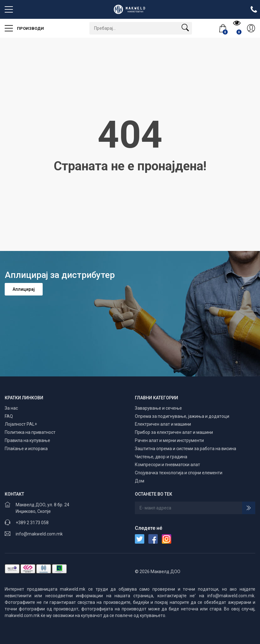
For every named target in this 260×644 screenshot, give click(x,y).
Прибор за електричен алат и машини (174, 432)
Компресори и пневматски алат (167, 465)
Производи (24, 26)
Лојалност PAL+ (21, 424)
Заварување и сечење (158, 408)
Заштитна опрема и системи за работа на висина (186, 449)
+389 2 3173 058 (32, 523)
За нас (11, 408)
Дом (140, 481)
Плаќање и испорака (26, 449)
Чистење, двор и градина (161, 457)
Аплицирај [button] (24, 289)
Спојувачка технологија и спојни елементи (179, 473)
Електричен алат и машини (163, 424)
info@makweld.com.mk (39, 534)
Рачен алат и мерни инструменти (169, 440)
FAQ (9, 416)
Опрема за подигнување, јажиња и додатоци (182, 416)
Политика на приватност (30, 432)
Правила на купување (27, 440)
